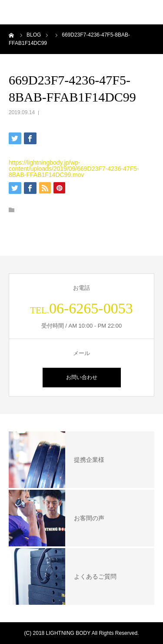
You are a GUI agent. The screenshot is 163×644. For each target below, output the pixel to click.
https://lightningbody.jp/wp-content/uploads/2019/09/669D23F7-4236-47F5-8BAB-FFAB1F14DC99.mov (74, 169)
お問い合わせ (82, 377)
